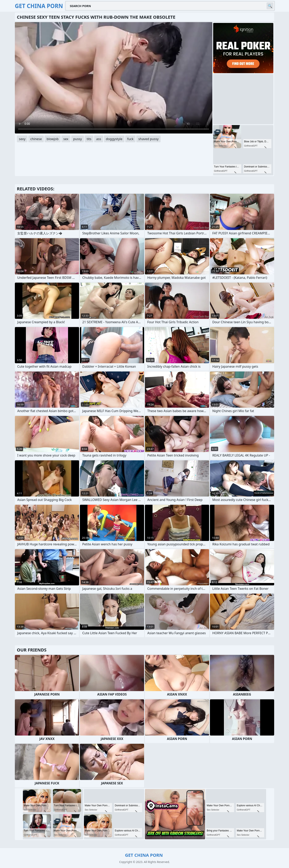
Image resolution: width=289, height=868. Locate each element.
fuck (130, 139)
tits (89, 139)
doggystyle (114, 139)
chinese (36, 139)
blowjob (53, 139)
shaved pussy (148, 139)
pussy (78, 139)
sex (66, 139)
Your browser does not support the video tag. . (114, 78)
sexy (22, 139)
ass (99, 139)
